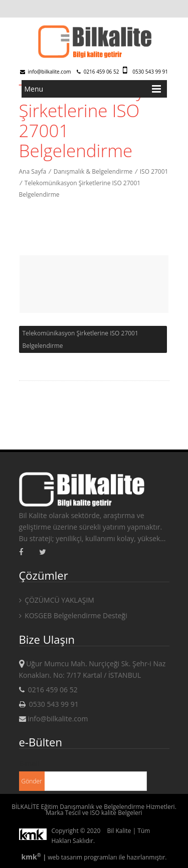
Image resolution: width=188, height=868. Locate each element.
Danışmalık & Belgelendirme (93, 171)
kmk (32, 857)
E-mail (29, 764)
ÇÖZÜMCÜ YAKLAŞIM (57, 600)
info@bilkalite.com (46, 72)
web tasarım (65, 857)
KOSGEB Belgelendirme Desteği (73, 615)
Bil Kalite (119, 831)
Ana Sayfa (33, 171)
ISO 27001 (154, 171)
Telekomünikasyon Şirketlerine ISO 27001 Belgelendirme (80, 339)
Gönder (32, 781)
